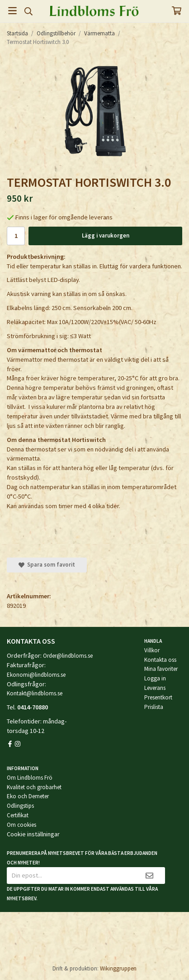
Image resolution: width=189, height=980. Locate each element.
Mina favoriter (161, 669)
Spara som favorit (47, 565)
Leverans (155, 688)
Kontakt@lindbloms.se (35, 693)
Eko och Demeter (28, 796)
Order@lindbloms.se (68, 656)
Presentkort (158, 697)
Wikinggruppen (118, 968)
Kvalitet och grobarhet (34, 787)
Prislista (154, 707)
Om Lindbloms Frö (30, 778)
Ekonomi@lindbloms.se (36, 675)
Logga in (155, 678)
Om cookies (21, 825)
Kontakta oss (160, 660)
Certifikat (18, 815)
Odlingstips (20, 806)
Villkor (152, 650)
